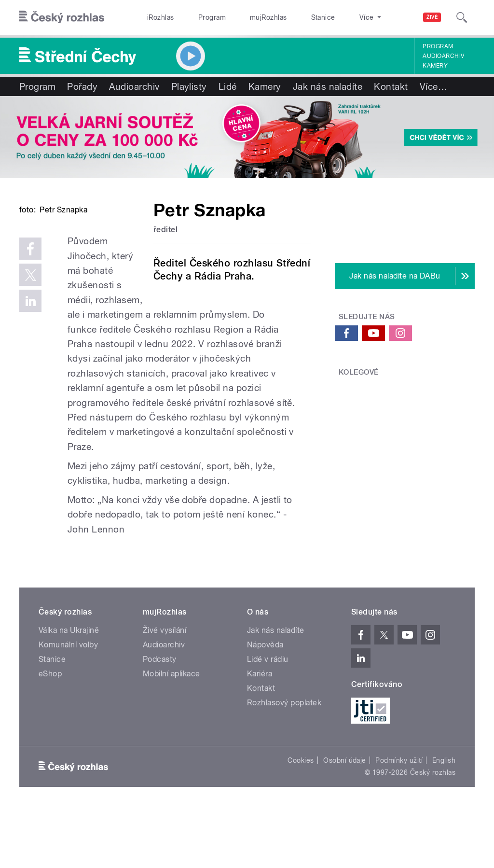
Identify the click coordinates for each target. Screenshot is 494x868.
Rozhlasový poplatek (284, 761)
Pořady (82, 86)
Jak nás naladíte (328, 86)
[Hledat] (462, 17)
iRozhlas (156, 17)
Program (197, 17)
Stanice (288, 17)
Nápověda (265, 703)
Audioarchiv (443, 56)
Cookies (301, 819)
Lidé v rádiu (268, 717)
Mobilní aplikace (172, 732)
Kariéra (260, 732)
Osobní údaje (345, 819)
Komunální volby (68, 703)
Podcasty (160, 717)
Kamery (435, 66)
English (444, 819)
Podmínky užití (399, 819)
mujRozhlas (244, 17)
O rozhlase (333, 17)
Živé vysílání (165, 688)
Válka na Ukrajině (69, 688)
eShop (50, 732)
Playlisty (189, 86)
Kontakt (391, 86)
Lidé (228, 86)
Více (433, 86)
